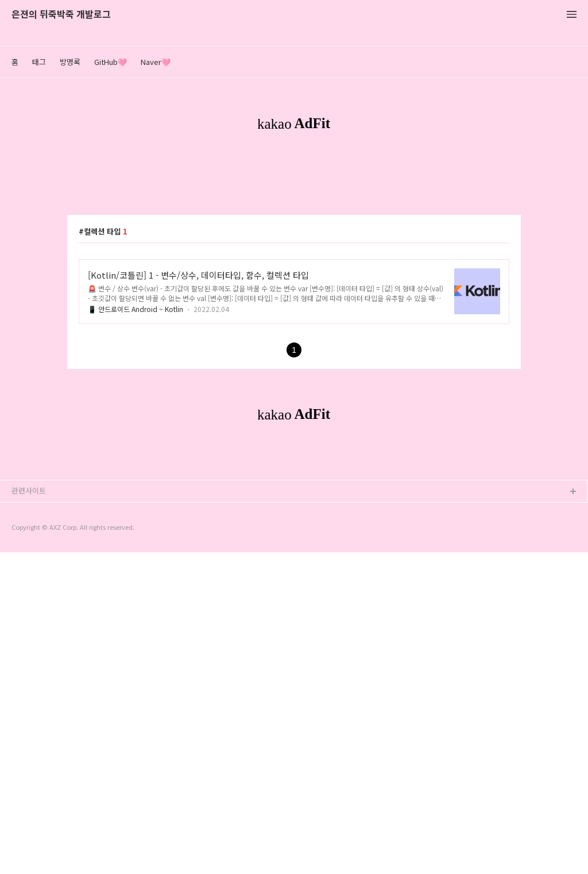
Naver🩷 (156, 62)
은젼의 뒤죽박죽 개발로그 (61, 15)
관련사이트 (29, 812)
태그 (39, 62)
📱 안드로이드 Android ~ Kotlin (136, 470)
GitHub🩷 (111, 62)
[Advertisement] (294, 246)
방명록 (70, 62)
